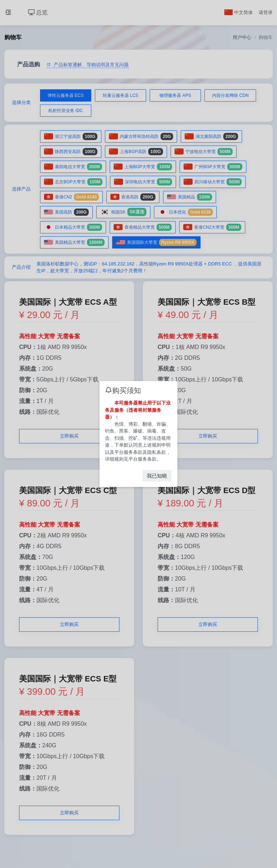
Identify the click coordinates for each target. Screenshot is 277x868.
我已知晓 (157, 476)
